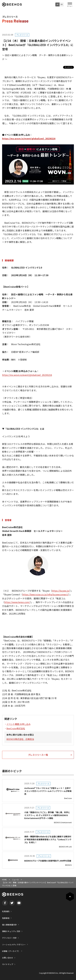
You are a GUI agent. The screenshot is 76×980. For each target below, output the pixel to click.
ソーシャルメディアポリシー (14, 945)
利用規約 (6, 911)
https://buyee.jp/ (61, 591)
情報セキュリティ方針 (11, 931)
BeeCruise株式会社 (16, 728)
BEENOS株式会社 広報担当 (20, 739)
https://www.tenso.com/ (17, 602)
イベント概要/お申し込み (18, 724)
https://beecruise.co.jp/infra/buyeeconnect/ (45, 594)
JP (57, 4)
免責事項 (6, 918)
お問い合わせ (8, 958)
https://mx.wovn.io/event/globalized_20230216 (29, 139)
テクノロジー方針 (9, 938)
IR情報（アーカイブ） (11, 951)
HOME (4, 879)
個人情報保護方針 (9, 925)
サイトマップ (8, 964)
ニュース (15, 879)
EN (62, 4)
